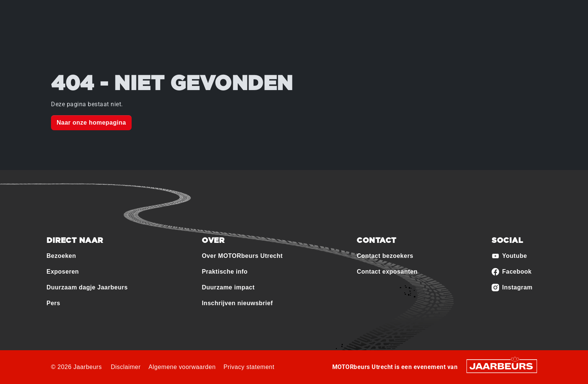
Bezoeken (63, 11)
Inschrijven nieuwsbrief (237, 303)
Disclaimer (126, 367)
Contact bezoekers (385, 256)
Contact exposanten (387, 272)
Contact (495, 11)
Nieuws (388, 38)
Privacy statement (249, 367)
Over (193, 38)
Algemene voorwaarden (182, 367)
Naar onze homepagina (91, 123)
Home (162, 38)
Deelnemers (240, 38)
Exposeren (94, 11)
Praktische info (341, 38)
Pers (53, 303)
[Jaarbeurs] (502, 366)
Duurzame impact (228, 287)
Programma (289, 38)
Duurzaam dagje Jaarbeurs (87, 287)
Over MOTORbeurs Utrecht (242, 256)
